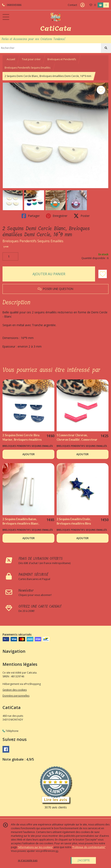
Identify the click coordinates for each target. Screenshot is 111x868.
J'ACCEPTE (84, 860)
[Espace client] (82, 5)
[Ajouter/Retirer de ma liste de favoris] (103, 274)
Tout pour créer (31, 59)
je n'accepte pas (28, 860)
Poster (82, 216)
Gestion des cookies (15, 690)
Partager (31, 216)
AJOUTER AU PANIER (49, 274)
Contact (72, 5)
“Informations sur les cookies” (35, 847)
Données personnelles (16, 696)
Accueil (11, 59)
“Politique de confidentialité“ (89, 847)
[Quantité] (10, 257)
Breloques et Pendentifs (62, 59)
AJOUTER (29, 454)
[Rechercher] (106, 48)
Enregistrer (57, 216)
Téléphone (10, 731)
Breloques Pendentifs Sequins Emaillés (27, 68)
